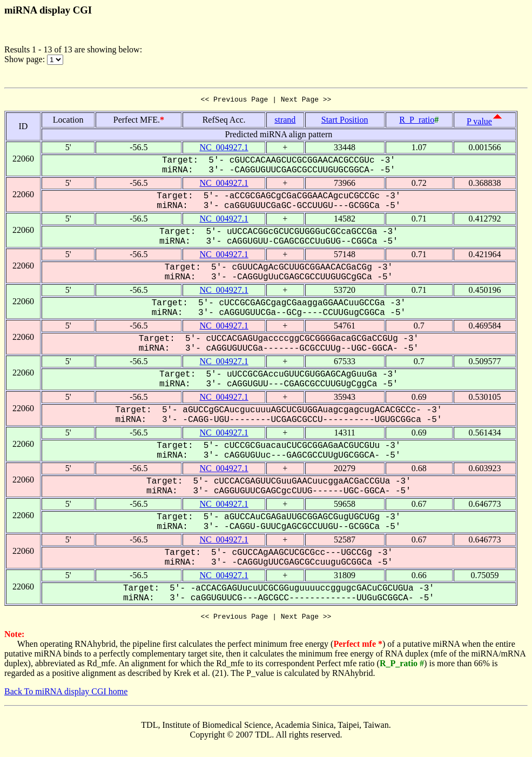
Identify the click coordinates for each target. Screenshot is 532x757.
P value (479, 123)
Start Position (345, 121)
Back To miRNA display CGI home (66, 695)
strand (285, 121)
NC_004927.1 (224, 149)
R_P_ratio (417, 121)
